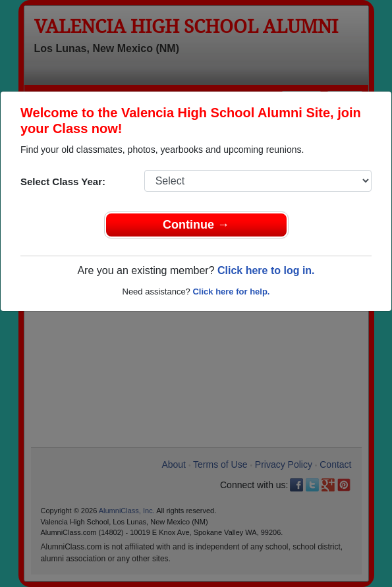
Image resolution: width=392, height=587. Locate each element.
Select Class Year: (63, 182)
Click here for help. (231, 292)
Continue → (196, 225)
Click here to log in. (266, 270)
